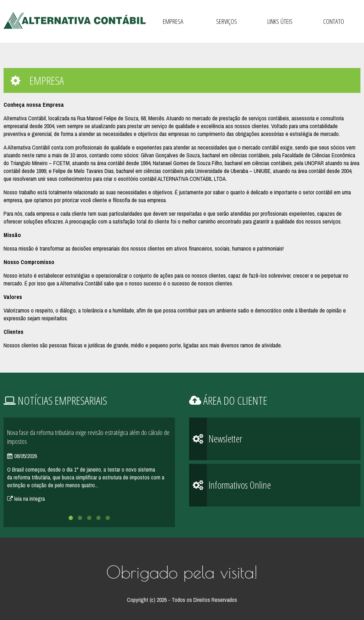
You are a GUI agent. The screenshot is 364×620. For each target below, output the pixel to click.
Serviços (227, 21)
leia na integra (26, 499)
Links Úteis (280, 21)
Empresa (173, 21)
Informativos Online (230, 485)
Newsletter (216, 439)
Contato (334, 21)
